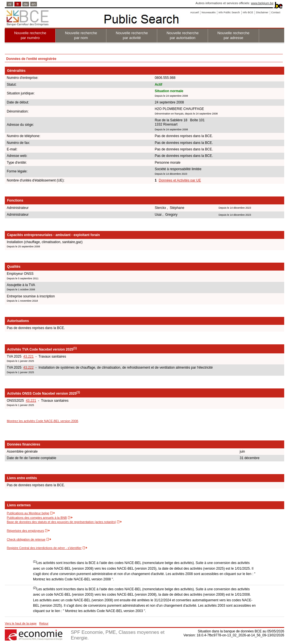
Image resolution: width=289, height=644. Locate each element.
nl (10, 4)
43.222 (28, 368)
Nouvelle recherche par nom (81, 35)
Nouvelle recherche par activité (132, 35)
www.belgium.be (262, 3)
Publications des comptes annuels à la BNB (37, 518)
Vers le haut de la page (21, 623)
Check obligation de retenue (26, 539)
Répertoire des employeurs (25, 531)
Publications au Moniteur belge (28, 513)
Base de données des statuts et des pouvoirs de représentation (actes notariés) (61, 522)
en (34, 4)
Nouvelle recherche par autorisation (183, 35)
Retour (44, 623)
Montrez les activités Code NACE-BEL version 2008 (42, 421)
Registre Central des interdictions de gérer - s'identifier (44, 548)
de (26, 4)
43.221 (28, 356)
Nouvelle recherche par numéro (30, 35)
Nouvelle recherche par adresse (233, 35)
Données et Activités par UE (180, 180)
